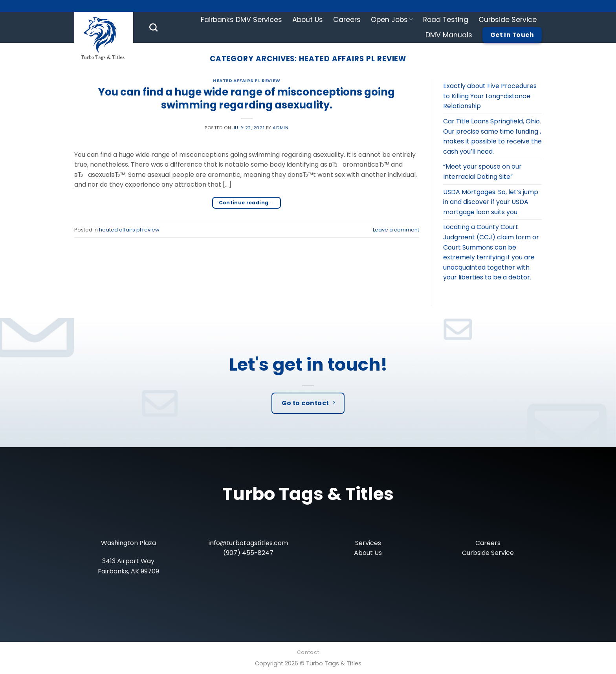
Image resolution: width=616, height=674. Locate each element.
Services (368, 543)
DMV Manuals (449, 35)
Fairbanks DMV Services (241, 20)
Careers (347, 20)
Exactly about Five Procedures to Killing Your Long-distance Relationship (490, 96)
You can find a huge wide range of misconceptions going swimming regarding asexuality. (247, 98)
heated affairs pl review (247, 81)
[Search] (153, 27)
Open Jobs (392, 20)
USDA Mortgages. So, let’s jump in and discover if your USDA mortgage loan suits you (491, 202)
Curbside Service (508, 20)
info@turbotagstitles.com (248, 543)
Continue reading (247, 203)
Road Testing (446, 20)
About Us (308, 20)
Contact (308, 652)
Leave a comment (396, 230)
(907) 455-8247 (248, 553)
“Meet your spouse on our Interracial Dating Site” (482, 172)
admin (280, 128)
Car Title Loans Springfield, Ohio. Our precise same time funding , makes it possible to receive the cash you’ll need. (492, 136)
